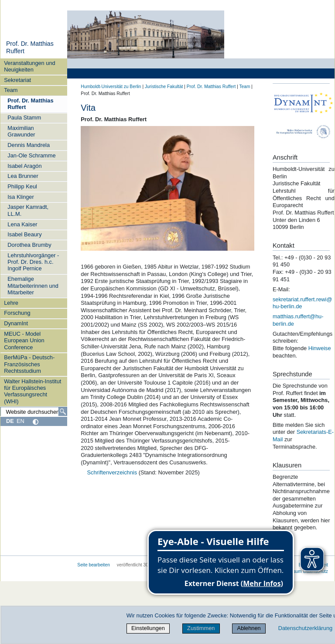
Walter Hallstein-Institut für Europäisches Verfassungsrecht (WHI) (32, 391)
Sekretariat (17, 80)
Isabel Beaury (24, 234)
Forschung (17, 313)
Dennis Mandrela (29, 145)
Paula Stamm (24, 118)
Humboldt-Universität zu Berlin (111, 87)
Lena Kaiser (22, 224)
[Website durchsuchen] (34, 412)
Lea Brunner (23, 176)
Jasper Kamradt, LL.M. (28, 210)
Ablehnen (249, 628)
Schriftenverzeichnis (113, 472)
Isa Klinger (21, 197)
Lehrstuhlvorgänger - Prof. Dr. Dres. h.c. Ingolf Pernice (33, 262)
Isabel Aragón (24, 166)
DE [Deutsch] (10, 421)
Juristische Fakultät (164, 87)
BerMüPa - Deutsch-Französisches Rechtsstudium (29, 364)
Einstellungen (148, 628)
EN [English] (21, 421)
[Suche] (63, 412)
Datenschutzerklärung (305, 628)
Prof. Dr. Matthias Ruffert (30, 104)
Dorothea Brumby (29, 245)
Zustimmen (201, 628)
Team (11, 90)
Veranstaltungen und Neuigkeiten (29, 66)
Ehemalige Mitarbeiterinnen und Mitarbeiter (33, 286)
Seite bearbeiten (94, 565)
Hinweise (320, 348)
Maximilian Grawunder (21, 131)
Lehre (11, 303)
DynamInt (16, 323)
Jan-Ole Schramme (31, 155)
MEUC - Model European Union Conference (24, 341)
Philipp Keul (22, 186)
